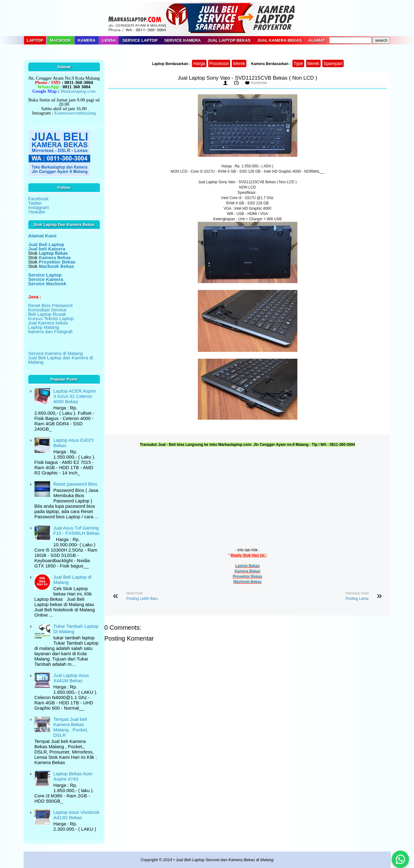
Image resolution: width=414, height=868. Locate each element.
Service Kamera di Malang (56, 353)
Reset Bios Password (51, 305)
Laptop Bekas (247, 566)
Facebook (39, 199)
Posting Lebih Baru (142, 599)
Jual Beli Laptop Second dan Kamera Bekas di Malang (225, 860)
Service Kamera (183, 40)
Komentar (259, 83)
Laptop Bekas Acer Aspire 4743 (73, 776)
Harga (199, 63)
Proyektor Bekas (247, 576)
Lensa (109, 40)
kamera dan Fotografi (51, 331)
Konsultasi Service (47, 310)
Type (298, 63)
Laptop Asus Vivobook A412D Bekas (77, 815)
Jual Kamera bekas (48, 323)
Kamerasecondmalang (75, 113)
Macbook (60, 40)
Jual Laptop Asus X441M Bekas (71, 678)
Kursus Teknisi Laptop (51, 318)
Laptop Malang (44, 327)
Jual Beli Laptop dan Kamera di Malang (61, 360)
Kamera (87, 40)
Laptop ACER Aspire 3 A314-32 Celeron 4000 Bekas (75, 396)
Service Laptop (140, 40)
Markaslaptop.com (78, 91)
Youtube (37, 212)
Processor (219, 63)
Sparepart (333, 63)
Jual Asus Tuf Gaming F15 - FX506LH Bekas (77, 530)
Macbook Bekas (247, 582)
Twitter (35, 203)
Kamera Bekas (247, 571)
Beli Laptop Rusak (47, 314)
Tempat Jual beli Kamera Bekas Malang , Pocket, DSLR (71, 727)
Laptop (35, 40)
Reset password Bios (75, 484)
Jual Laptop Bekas (229, 40)
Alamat (317, 40)
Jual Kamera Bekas (279, 40)
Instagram (39, 207)
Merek (239, 63)
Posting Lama (357, 599)
